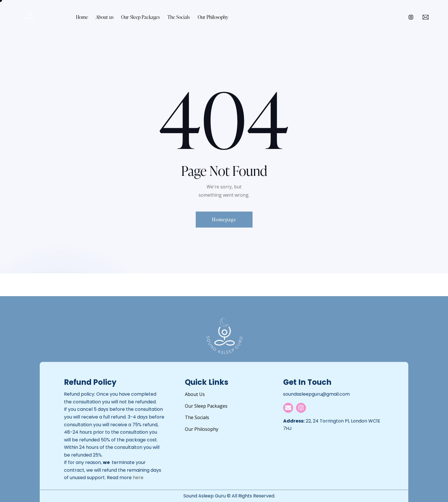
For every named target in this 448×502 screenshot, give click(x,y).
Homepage (224, 219)
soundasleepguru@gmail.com (316, 394)
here (138, 478)
